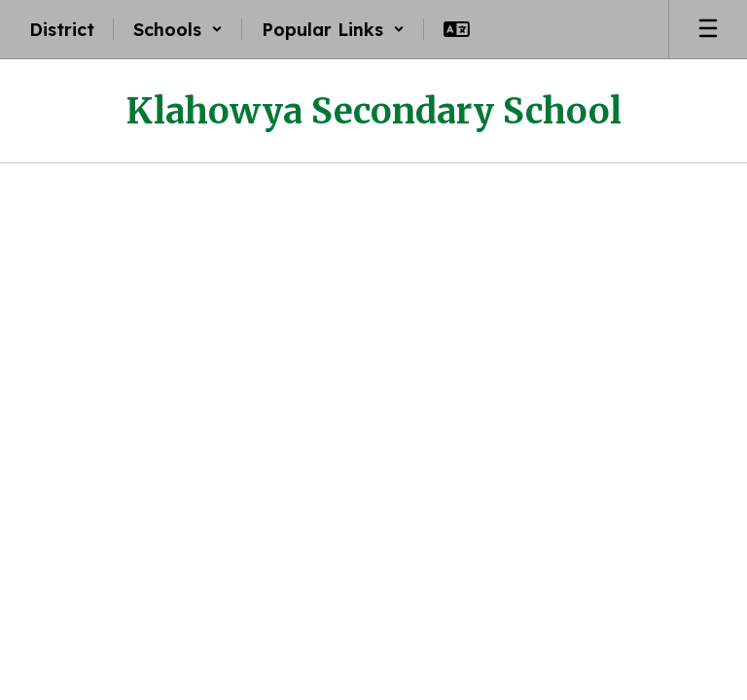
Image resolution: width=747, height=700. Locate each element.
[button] (178, 29)
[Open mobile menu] (708, 29)
